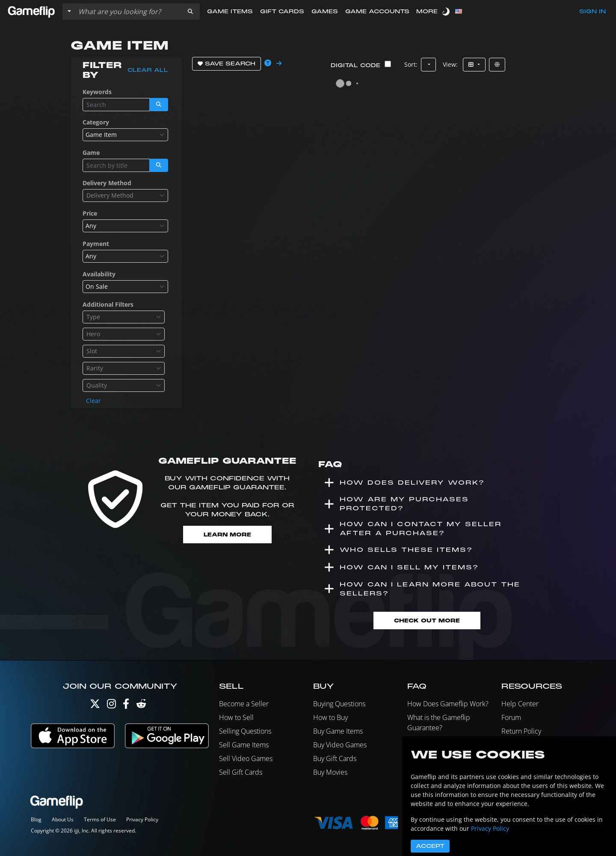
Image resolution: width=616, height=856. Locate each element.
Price (90, 213)
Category (96, 122)
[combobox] (125, 135)
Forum (511, 717)
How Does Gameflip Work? (448, 704)
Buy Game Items (338, 731)
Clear (93, 401)
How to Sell (236, 717)
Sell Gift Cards (241, 772)
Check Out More (427, 621)
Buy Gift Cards (335, 758)
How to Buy (330, 717)
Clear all (148, 70)
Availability (99, 274)
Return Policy (521, 731)
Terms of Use (100, 819)
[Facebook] (126, 706)
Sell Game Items (244, 745)
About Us (63, 819)
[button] (190, 12)
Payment (96, 244)
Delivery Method (107, 183)
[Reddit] (141, 706)
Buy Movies (330, 772)
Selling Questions (245, 731)
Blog (36, 819)
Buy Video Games (340, 745)
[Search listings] (128, 12)
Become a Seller (244, 704)
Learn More (227, 535)
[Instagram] (111, 706)
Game (91, 153)
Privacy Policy (142, 819)
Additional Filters (108, 304)
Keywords (97, 92)
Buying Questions (339, 704)
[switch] (447, 11)
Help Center (520, 704)
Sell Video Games (246, 758)
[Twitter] (95, 706)
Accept (430, 846)
